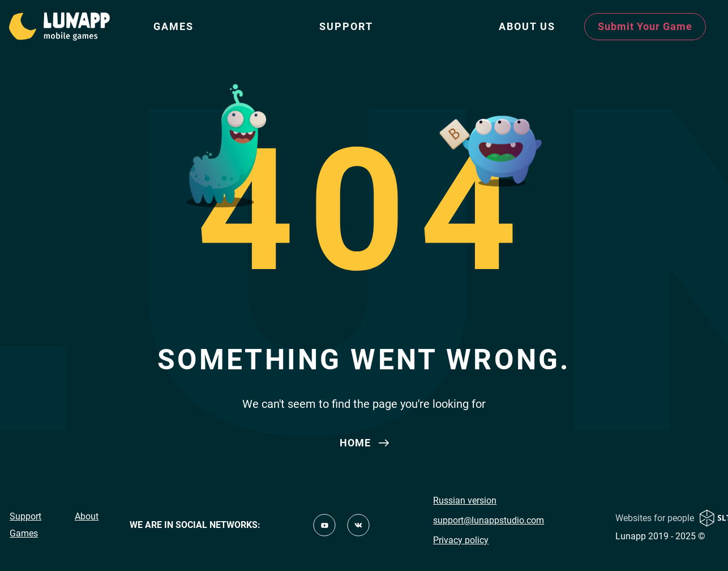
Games (174, 26)
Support (346, 26)
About (87, 516)
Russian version (465, 500)
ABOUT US (527, 26)
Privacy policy (461, 540)
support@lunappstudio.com (489, 520)
